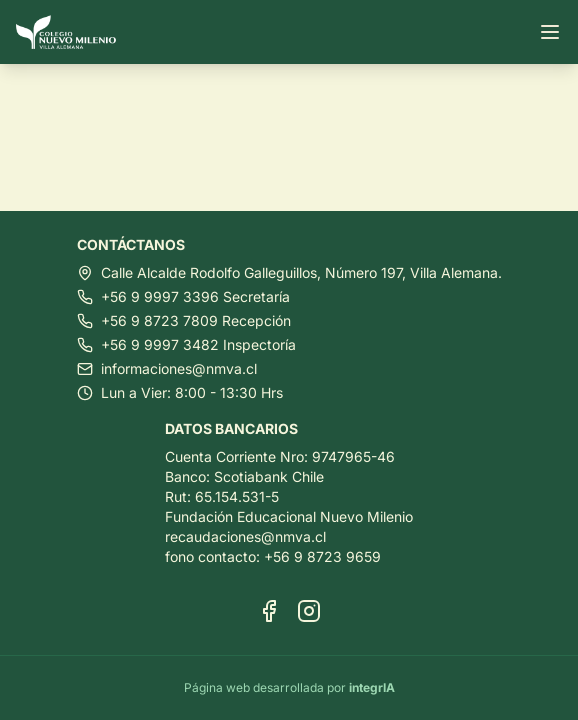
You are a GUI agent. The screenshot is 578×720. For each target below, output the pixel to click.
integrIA (372, 687)
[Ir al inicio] (74, 32)
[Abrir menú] (550, 32)
